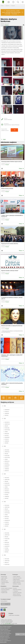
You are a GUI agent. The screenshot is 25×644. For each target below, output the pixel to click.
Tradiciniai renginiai (5, 582)
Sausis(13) (7, 471)
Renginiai (13, 6)
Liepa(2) (6, 459)
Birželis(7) (7, 517)
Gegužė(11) (7, 491)
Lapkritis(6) (7, 480)
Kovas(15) (7, 522)
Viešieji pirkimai (4, 591)
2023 (5, 474)
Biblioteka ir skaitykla (17, 584)
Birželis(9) (7, 434)
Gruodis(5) (7, 559)
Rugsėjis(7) (7, 483)
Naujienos (8, 6)
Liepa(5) (6, 432)
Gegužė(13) (7, 544)
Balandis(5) (7, 437)
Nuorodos (15, 588)
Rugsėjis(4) (7, 511)
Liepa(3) (6, 515)
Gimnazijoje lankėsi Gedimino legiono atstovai (12, 162)
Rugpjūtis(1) (7, 485)
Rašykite (3, 604)
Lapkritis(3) (7, 535)
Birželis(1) (7, 489)
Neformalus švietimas (17, 578)
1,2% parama (16, 591)
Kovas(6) (6, 548)
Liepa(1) (6, 541)
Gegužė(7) (7, 435)
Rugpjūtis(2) (7, 430)
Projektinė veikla (4, 593)
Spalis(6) (6, 481)
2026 (5, 406)
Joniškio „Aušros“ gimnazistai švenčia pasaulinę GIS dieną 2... (12, 384)
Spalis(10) (7, 563)
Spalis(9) (6, 454)
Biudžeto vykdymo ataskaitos (7, 588)
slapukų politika (3, 642)
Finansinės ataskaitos (5, 590)
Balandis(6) (7, 493)
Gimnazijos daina (5, 581)
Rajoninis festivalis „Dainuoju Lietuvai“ (10, 271)
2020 (5, 555)
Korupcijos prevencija (17, 596)
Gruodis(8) (7, 533)
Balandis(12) (7, 520)
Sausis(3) (6, 526)
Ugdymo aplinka (4, 578)
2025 (5, 419)
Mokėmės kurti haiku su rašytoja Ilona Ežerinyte (12, 326)
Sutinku (18, 634)
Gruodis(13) (7, 422)
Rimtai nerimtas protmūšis (7, 189)
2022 (5, 502)
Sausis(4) (6, 415)
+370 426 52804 (8, 623)
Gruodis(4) (7, 505)
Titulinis (2, 6)
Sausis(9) (6, 498)
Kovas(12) (7, 439)
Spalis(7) (6, 426)
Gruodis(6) (7, 450)
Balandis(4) (7, 465)
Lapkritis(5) (7, 507)
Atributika (3, 584)
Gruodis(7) (7, 478)
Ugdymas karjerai (16, 580)
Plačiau (20, 169)
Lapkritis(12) (7, 424)
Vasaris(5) (7, 413)
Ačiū (14, 130)
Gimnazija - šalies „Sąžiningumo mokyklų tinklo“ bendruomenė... (12, 356)
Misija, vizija (4, 580)
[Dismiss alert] (22, 12)
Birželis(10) (7, 461)
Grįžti (4, 139)
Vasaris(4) (7, 524)
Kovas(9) (6, 495)
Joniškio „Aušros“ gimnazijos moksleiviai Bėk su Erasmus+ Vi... (12, 216)
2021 (5, 529)
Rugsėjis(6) (7, 428)
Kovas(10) (7, 467)
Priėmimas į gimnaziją (17, 593)
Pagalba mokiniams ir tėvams (19, 581)
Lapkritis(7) (7, 452)
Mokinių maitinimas (17, 582)
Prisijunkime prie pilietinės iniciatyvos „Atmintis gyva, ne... (12, 298)
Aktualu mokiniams (17, 594)
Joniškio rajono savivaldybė (14, 615)
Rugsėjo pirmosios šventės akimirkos (10, 244)
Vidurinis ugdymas (17, 577)
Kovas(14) (7, 412)
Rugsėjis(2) (7, 564)
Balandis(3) (7, 410)
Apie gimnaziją (4, 577)
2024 (5, 446)
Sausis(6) (6, 443)
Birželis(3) (7, 542)
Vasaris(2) (7, 469)
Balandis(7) (7, 546)
